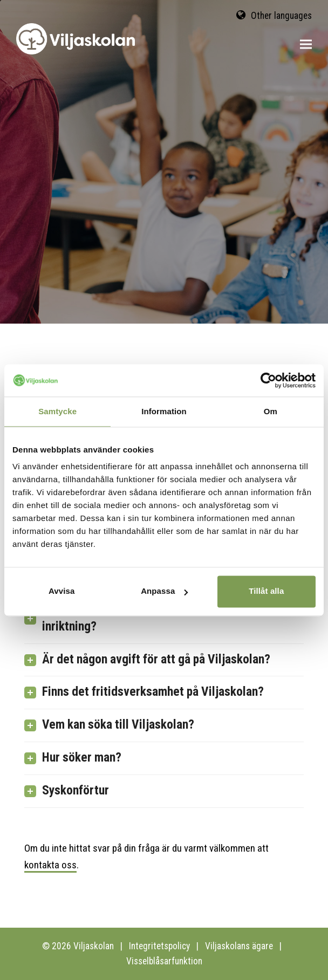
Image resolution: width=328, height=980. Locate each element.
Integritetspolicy (159, 946)
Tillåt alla (266, 591)
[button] (306, 44)
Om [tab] (271, 411)
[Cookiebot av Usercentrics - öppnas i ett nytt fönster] (268, 380)
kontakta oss (50, 865)
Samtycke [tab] (57, 411)
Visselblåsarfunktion (164, 961)
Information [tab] (164, 411)
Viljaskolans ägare (239, 946)
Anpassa (164, 591)
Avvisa (61, 591)
